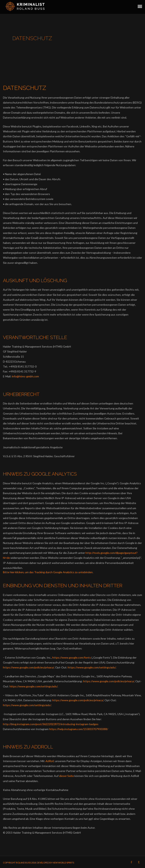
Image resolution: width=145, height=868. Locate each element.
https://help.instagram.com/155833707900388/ (79, 729)
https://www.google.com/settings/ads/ (92, 667)
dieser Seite (66, 776)
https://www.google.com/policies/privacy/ (28, 667)
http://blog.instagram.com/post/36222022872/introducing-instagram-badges (51, 724)
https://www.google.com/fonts (72, 657)
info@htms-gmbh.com (25, 376)
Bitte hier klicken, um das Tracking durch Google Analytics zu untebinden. (48, 572)
